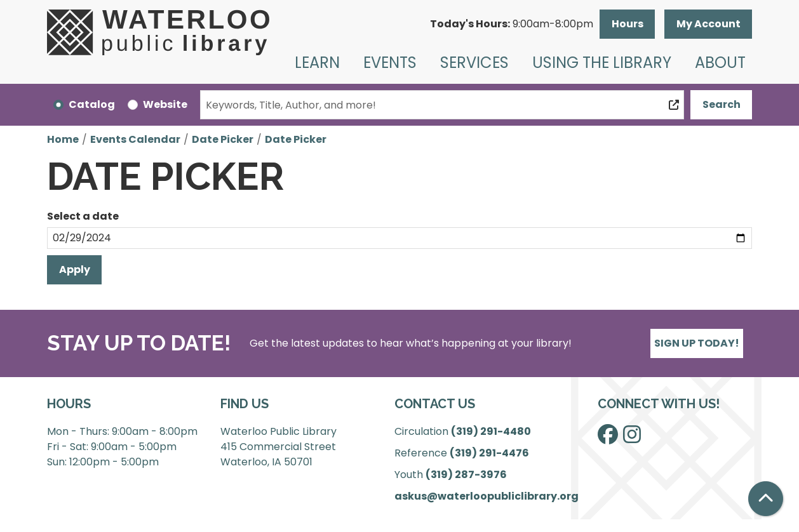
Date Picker (223, 139)
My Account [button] (708, 24)
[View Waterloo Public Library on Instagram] (632, 438)
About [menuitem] (720, 63)
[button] (512, 24)
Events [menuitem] (390, 63)
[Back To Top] (766, 499)
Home (63, 139)
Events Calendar (135, 139)
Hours (628, 24)
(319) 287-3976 (466, 475)
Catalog (92, 104)
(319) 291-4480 (491, 431)
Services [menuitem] (474, 63)
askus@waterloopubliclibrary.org (487, 496)
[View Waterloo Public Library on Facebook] (608, 438)
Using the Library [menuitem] (602, 63)
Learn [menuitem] (317, 63)
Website (165, 104)
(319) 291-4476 (489, 453)
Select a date (83, 216)
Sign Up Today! (697, 343)
